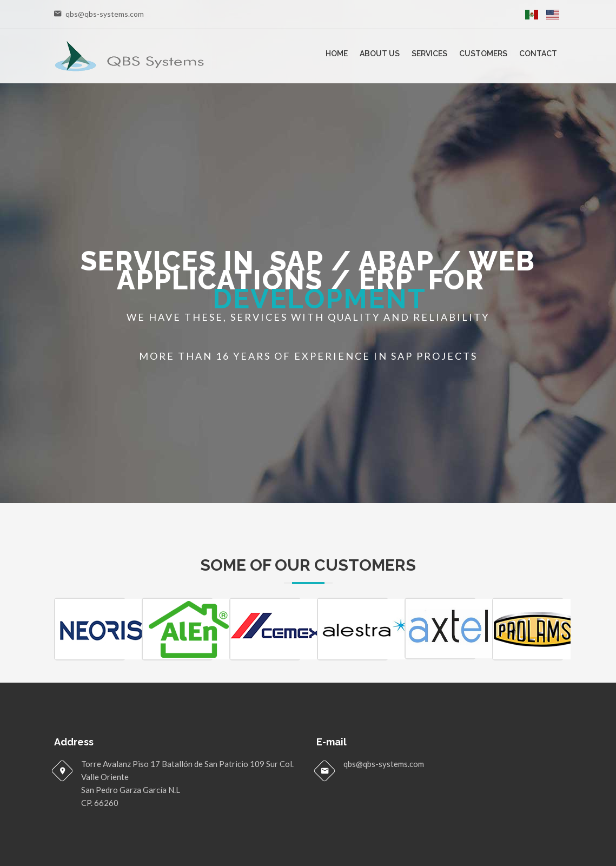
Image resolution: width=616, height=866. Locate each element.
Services (429, 54)
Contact (538, 54)
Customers (483, 54)
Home (337, 54)
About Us (380, 54)
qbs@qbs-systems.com (105, 14)
